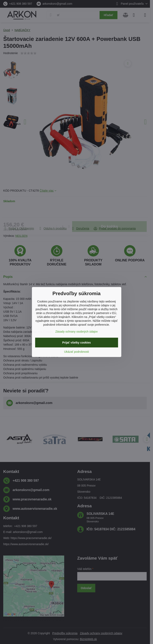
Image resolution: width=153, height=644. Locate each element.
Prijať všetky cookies (76, 343)
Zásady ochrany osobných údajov (76, 332)
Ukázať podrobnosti (77, 352)
